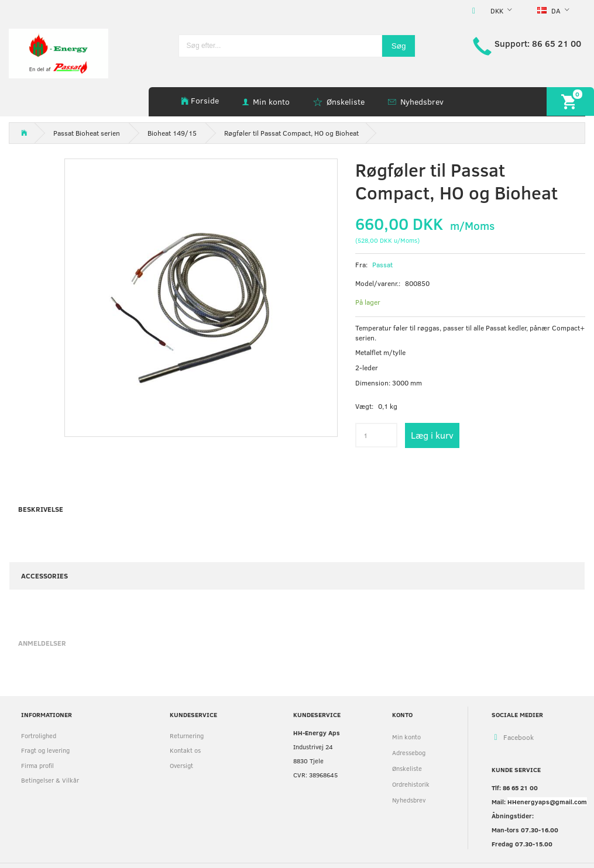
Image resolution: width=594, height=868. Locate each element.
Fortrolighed (39, 736)
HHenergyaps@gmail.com (547, 802)
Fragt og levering (45, 750)
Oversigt (181, 765)
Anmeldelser (42, 643)
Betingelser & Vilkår (50, 780)
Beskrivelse (41, 509)
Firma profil (37, 765)
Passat (382, 264)
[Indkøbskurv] (570, 101)
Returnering (187, 736)
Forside (205, 100)
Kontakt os (185, 750)
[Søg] (399, 46)
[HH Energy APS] (59, 52)
